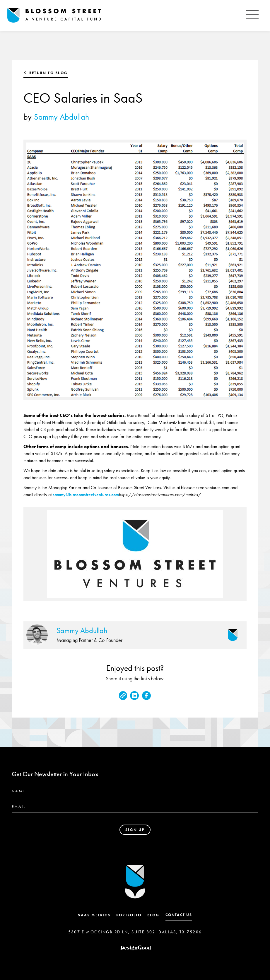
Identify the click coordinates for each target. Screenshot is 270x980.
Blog (153, 915)
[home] (54, 16)
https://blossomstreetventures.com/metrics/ (160, 495)
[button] (252, 15)
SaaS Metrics (94, 915)
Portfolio (129, 915)
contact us (179, 915)
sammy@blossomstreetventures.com (86, 495)
